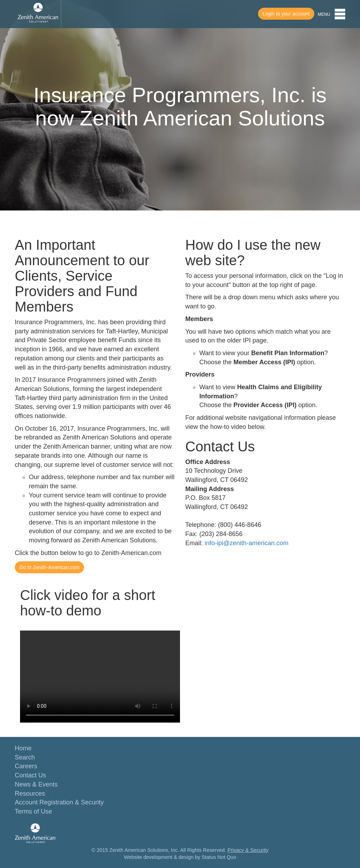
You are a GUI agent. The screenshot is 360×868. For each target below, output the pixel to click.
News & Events (36, 784)
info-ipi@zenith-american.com (246, 543)
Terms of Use (33, 811)
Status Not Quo (219, 857)
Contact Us (30, 775)
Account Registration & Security (59, 802)
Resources (30, 794)
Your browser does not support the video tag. (100, 677)
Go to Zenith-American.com (49, 567)
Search (25, 757)
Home (23, 748)
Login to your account (286, 14)
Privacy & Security (248, 850)
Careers (26, 766)
